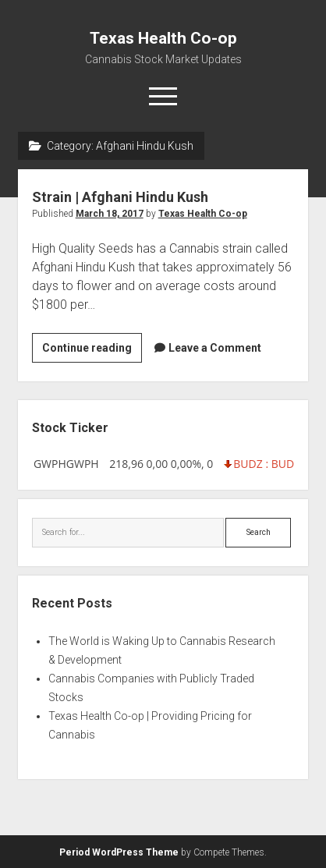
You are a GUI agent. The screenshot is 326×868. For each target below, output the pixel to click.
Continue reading (92, 350)
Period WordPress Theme (119, 852)
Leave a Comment (215, 348)
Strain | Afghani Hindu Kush (120, 197)
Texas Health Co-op (163, 38)
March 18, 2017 (110, 214)
